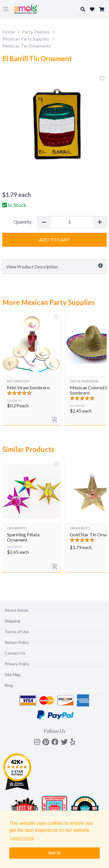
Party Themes (36, 32)
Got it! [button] (54, 853)
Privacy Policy (17, 664)
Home (9, 32)
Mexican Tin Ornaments (26, 46)
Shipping (12, 621)
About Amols (17, 610)
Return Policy (17, 642)
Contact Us (15, 653)
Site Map (13, 674)
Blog (9, 685)
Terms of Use (17, 632)
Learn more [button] (22, 838)
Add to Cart (54, 240)
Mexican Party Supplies (26, 39)
